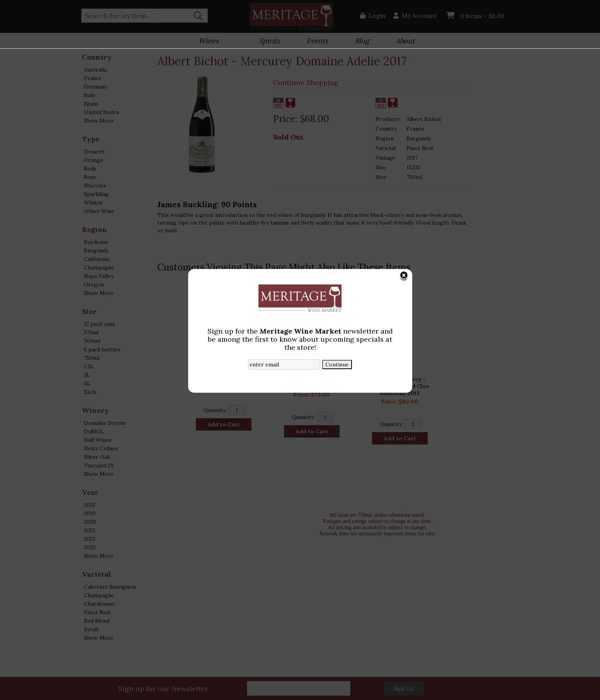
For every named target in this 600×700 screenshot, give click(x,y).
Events (315, 42)
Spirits (267, 42)
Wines (206, 42)
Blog (359, 42)
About (403, 42)
